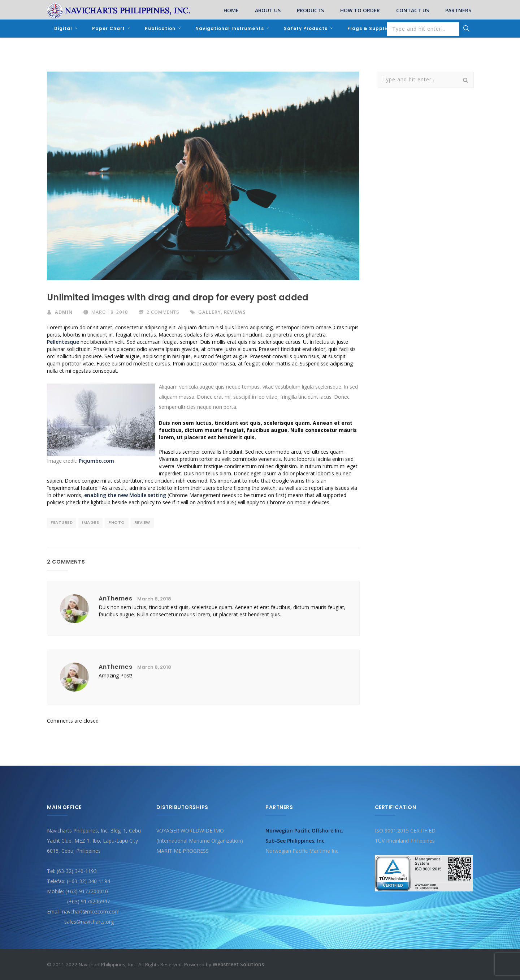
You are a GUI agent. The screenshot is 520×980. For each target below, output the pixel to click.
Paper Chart (109, 28)
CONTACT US (413, 10)
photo (117, 522)
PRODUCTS (310, 10)
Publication (160, 28)
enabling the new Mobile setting (125, 495)
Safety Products (306, 28)
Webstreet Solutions (238, 964)
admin (64, 312)
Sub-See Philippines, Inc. (296, 840)
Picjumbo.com (96, 461)
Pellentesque (63, 342)
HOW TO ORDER (360, 10)
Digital (63, 28)
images (90, 522)
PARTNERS (458, 10)
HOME (231, 10)
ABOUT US (268, 10)
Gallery (210, 312)
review (142, 522)
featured (62, 522)
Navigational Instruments (230, 28)
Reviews (235, 312)
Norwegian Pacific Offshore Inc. (304, 830)
